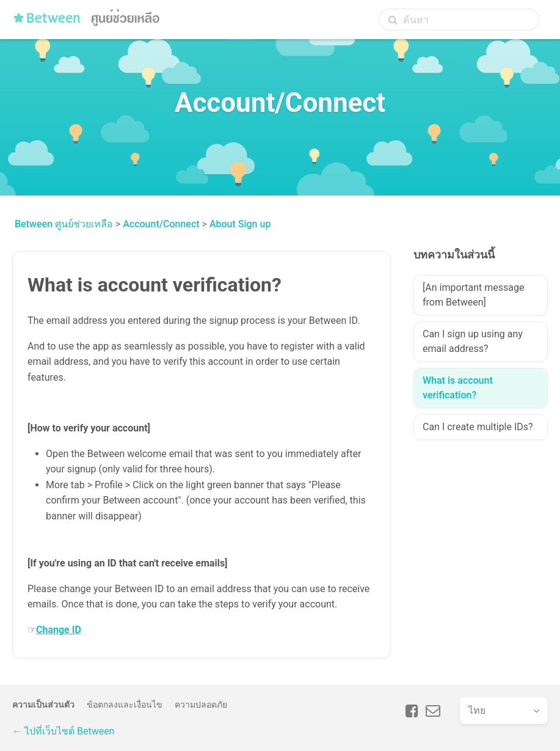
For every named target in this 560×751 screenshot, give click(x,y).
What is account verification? (458, 388)
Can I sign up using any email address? (473, 341)
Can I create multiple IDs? (478, 427)
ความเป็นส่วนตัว (43, 705)
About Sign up (240, 224)
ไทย (477, 710)
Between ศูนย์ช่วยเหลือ (64, 224)
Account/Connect (161, 224)
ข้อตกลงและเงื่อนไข (125, 705)
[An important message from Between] (474, 295)
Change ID (59, 630)
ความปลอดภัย (201, 705)
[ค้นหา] (459, 20)
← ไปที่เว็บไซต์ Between (63, 731)
